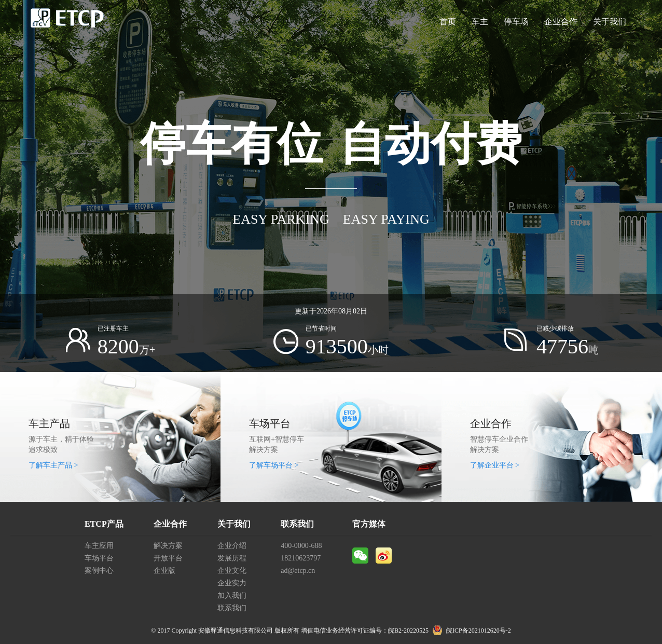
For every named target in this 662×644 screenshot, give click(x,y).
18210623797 (301, 558)
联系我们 (232, 608)
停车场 (516, 22)
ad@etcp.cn (298, 571)
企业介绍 (232, 546)
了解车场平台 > (274, 465)
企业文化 (232, 571)
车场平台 (99, 558)
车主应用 (99, 546)
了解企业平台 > (495, 465)
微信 (360, 556)
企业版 (164, 571)
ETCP (67, 22)
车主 (480, 22)
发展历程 (232, 558)
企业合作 (561, 22)
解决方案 (168, 546)
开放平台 (168, 558)
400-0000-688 (301, 546)
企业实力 (232, 583)
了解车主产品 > (53, 465)
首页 (448, 22)
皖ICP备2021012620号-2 (479, 631)
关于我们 (610, 22)
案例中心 (99, 571)
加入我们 (232, 595)
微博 (384, 556)
